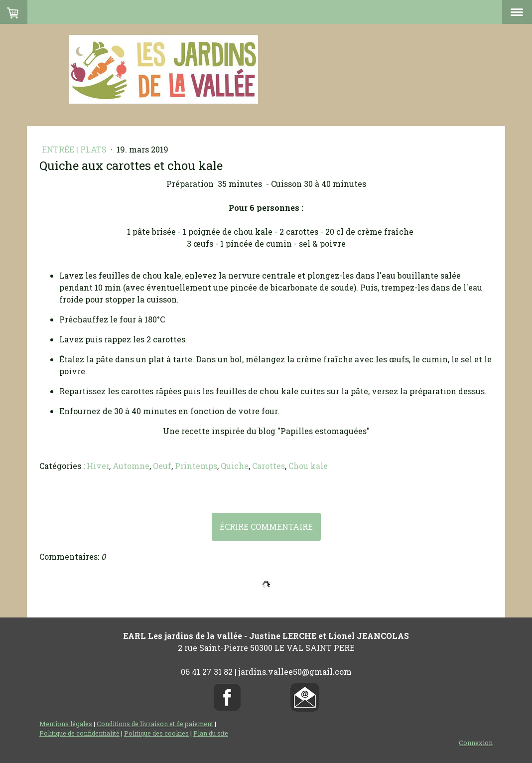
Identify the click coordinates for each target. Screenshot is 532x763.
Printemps (196, 466)
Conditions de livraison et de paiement (155, 724)
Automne (131, 466)
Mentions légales (66, 724)
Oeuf (162, 466)
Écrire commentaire (266, 527)
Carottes (268, 466)
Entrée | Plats (75, 149)
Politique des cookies (156, 733)
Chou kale (308, 466)
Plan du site (211, 733)
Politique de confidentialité (79, 733)
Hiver (98, 466)
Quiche (235, 466)
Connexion (476, 743)
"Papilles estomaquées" (324, 431)
